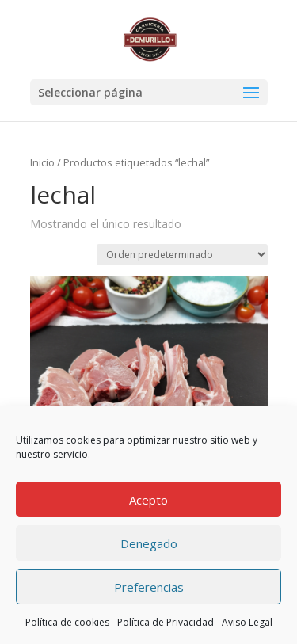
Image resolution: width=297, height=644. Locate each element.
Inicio (42, 162)
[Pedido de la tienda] (182, 255)
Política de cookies (67, 622)
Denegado (149, 543)
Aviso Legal (247, 622)
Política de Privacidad (166, 622)
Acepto (148, 500)
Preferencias (149, 587)
